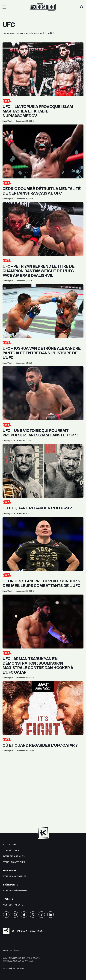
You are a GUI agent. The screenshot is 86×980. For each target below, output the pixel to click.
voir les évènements (15, 890)
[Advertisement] (43, 796)
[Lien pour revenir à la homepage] (43, 7)
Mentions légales (12, 951)
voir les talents (13, 905)
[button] (4, 7)
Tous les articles (14, 862)
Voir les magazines (15, 876)
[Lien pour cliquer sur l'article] (43, 82)
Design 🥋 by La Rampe (14, 968)
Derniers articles (14, 856)
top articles (11, 850)
